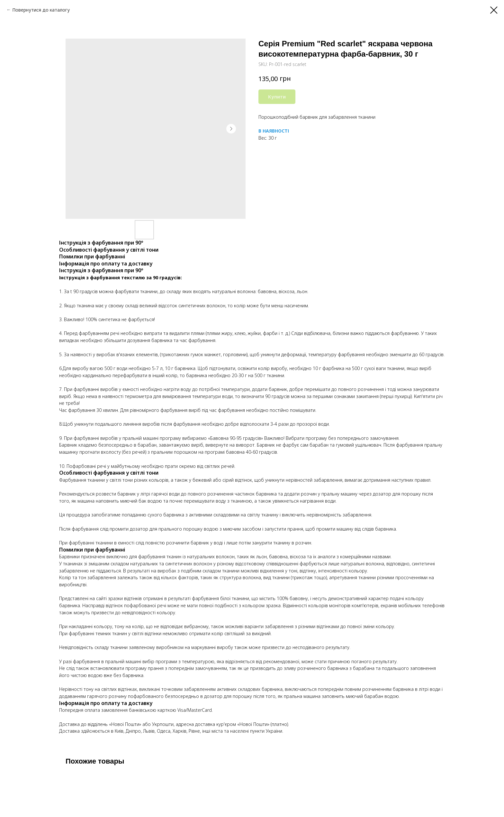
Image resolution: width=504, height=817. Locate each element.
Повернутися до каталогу (41, 10)
